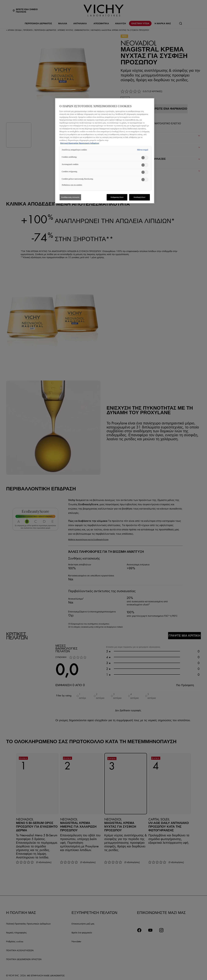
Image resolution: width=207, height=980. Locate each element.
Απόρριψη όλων (117, 197)
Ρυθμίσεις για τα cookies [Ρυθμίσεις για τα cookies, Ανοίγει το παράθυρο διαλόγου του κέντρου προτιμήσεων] (72, 185)
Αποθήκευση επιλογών (70, 197)
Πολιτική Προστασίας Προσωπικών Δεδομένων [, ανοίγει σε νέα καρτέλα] (80, 143)
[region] (105, 151)
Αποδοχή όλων (139, 197)
